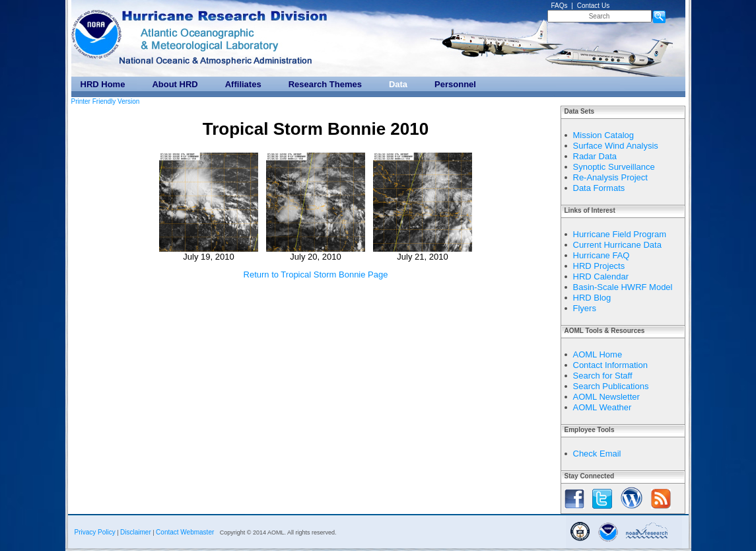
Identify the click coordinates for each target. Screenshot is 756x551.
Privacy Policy (95, 532)
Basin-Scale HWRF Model (623, 287)
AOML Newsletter (606, 397)
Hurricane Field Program (620, 234)
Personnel (455, 84)
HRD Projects (599, 266)
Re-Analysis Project (610, 177)
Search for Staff (603, 376)
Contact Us (593, 6)
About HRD (175, 84)
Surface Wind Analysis (616, 146)
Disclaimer (136, 532)
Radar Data (595, 156)
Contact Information (610, 365)
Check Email (597, 454)
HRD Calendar (601, 276)
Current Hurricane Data (617, 245)
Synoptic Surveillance (614, 167)
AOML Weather (602, 407)
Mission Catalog (604, 135)
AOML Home (598, 354)
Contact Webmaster (185, 532)
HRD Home (103, 84)
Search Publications (611, 386)
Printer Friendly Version (106, 101)
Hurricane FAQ (601, 255)
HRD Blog (592, 298)
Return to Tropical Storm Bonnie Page (316, 275)
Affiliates (243, 84)
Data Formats (599, 188)
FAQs (560, 6)
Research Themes (325, 84)
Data (398, 84)
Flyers (585, 308)
